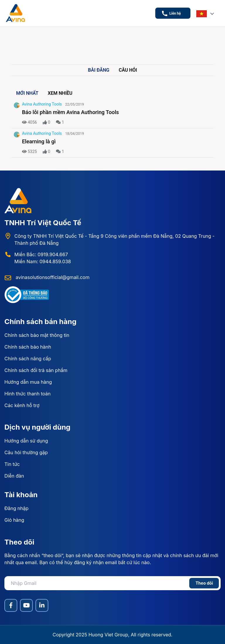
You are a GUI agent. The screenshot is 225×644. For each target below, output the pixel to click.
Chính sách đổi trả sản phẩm (36, 370)
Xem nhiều (60, 93)
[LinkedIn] (42, 605)
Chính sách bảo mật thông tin (37, 335)
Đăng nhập (16, 508)
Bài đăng (99, 70)
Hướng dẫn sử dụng (26, 441)
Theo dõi (204, 583)
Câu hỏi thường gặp (26, 452)
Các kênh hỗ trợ (22, 405)
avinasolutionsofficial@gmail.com (52, 277)
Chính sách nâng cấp (28, 359)
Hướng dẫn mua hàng (28, 382)
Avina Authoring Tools (42, 104)
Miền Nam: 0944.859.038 (43, 261)
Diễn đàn (14, 476)
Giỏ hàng (14, 520)
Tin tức (12, 464)
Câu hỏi (128, 70)
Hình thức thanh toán (28, 394)
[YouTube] (26, 605)
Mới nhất (27, 93)
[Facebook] (11, 605)
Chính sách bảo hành (28, 347)
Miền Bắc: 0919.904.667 (41, 254)
